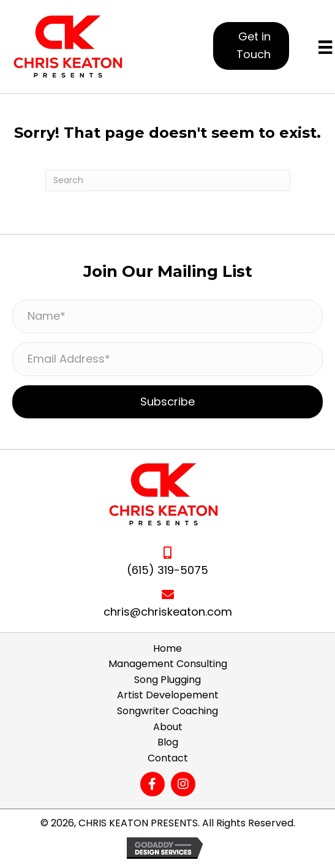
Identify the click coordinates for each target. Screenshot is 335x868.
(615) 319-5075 (167, 570)
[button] (251, 46)
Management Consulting (168, 664)
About (168, 727)
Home (167, 648)
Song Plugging (167, 680)
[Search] (168, 180)
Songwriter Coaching (167, 711)
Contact (168, 758)
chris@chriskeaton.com (168, 612)
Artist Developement (168, 695)
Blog (168, 742)
